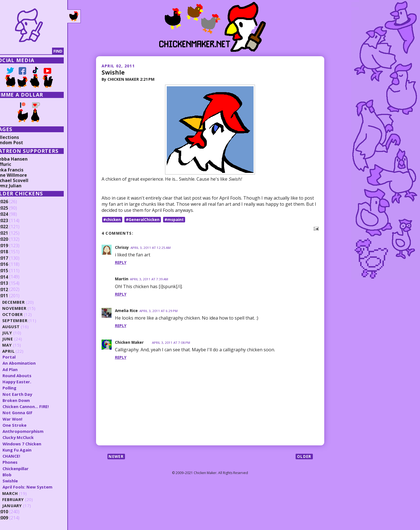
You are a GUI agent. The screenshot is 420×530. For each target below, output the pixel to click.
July (18, 333)
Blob (17, 475)
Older (304, 457)
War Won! (23, 419)
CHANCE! (22, 456)
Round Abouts (27, 376)
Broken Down (27, 400)
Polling (19, 388)
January (22, 506)
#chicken (113, 219)
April (19, 351)
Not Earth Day (28, 394)
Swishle (113, 72)
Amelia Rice (127, 311)
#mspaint (176, 219)
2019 (13, 246)
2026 (13, 202)
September (25, 321)
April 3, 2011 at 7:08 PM (172, 343)
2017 (13, 258)
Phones (20, 462)
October (23, 314)
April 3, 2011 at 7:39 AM (149, 279)
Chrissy (122, 247)
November (25, 308)
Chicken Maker (130, 342)
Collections (17, 137)
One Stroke (24, 425)
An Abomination (29, 363)
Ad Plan (20, 369)
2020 (13, 239)
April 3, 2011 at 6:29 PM (159, 311)
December (24, 302)
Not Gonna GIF (28, 413)
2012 (13, 289)
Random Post (19, 143)
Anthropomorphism (33, 431)
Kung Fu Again (27, 450)
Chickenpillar (26, 468)
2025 (13, 208)
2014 (13, 277)
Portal (19, 357)
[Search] (33, 51)
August (22, 327)
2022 (13, 227)
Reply (121, 263)
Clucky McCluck (29, 437)
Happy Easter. (27, 382)
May (17, 345)
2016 (13, 264)
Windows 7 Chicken (33, 444)
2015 (13, 271)
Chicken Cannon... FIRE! (36, 406)
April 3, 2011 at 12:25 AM (152, 248)
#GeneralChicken (144, 219)
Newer (117, 457)
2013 (13, 283)
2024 (13, 214)
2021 (13, 233)
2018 (13, 252)
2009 (13, 518)
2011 (13, 296)
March (20, 493)
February (24, 500)
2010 (13, 512)
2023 (13, 221)
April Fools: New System (38, 487)
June (18, 339)
